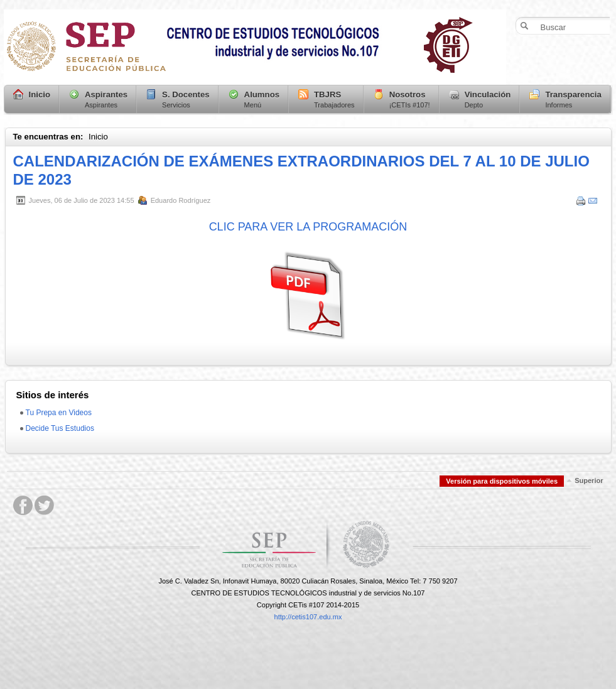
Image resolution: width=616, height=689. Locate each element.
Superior (589, 480)
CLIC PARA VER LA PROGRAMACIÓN (308, 227)
